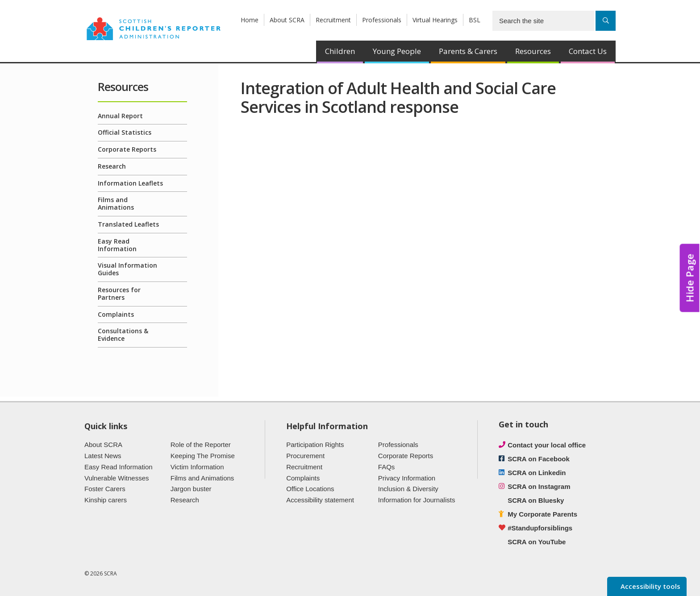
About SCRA (287, 20)
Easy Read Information (117, 245)
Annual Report (120, 116)
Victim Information (197, 467)
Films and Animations (116, 203)
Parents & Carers (468, 51)
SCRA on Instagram (539, 486)
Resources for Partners (119, 294)
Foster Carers (105, 489)
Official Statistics (125, 132)
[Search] (606, 21)
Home (250, 20)
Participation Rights (315, 445)
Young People (397, 51)
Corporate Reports (127, 149)
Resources (533, 51)
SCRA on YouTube (537, 542)
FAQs (387, 467)
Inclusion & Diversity (408, 489)
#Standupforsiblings (540, 528)
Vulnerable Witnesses (117, 478)
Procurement (305, 456)
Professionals (382, 20)
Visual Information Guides (127, 269)
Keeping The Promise (203, 456)
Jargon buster (191, 489)
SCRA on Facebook (539, 459)
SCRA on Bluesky (536, 500)
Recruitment (333, 20)
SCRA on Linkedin (537, 473)
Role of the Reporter (201, 445)
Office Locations (310, 489)
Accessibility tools (650, 586)
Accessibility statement (320, 500)
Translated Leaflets (128, 224)
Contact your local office (547, 445)
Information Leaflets (130, 183)
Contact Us (588, 51)
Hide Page (690, 278)
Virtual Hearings (435, 20)
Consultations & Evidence (123, 335)
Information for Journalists (417, 500)
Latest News (103, 456)
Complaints (116, 314)
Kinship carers (106, 500)
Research (112, 166)
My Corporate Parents (542, 514)
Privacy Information (407, 478)
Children (340, 51)
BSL (475, 20)
